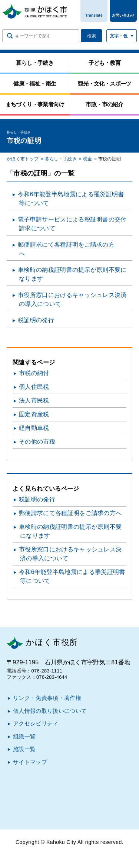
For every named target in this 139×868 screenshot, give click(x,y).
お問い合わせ (123, 15)
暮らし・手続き (61, 159)
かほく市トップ (23, 159)
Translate (94, 15)
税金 (88, 159)
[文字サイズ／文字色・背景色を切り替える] (122, 36)
